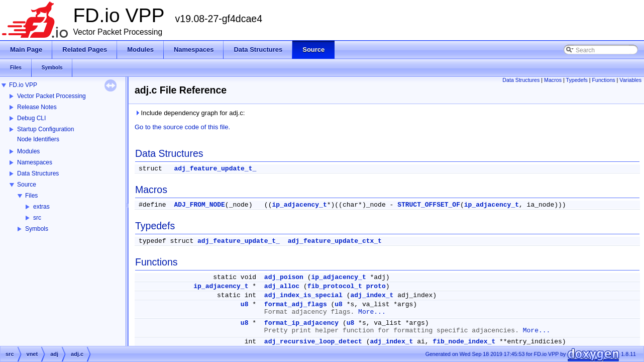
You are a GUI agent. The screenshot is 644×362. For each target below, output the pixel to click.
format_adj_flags (296, 304)
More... (372, 312)
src (37, 218)
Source (27, 185)
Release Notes (37, 107)
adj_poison (284, 277)
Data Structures (38, 173)
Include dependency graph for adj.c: (190, 113)
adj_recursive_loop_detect (313, 342)
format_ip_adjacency (301, 323)
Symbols (37, 229)
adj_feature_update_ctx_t (335, 241)
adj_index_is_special (303, 295)
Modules (28, 151)
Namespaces (35, 162)
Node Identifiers (38, 139)
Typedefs (577, 80)
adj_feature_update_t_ (215, 169)
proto (376, 286)
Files (31, 196)
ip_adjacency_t (299, 205)
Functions (603, 80)
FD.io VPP (23, 85)
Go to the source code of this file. (182, 127)
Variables (630, 80)
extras (41, 207)
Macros (553, 80)
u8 (245, 304)
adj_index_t (372, 295)
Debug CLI (31, 118)
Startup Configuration (45, 129)
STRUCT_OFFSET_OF (429, 205)
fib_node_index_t (464, 342)
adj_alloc (282, 286)
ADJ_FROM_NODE (199, 205)
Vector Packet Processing (51, 96)
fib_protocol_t (335, 286)
